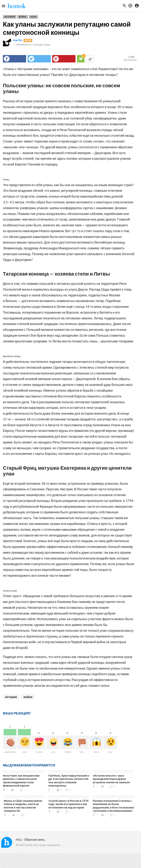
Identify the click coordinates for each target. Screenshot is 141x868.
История (10, 17)
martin (17, 40)
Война (23, 17)
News (33, 17)
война (28, 697)
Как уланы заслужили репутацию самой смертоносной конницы (67, 28)
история (11, 697)
